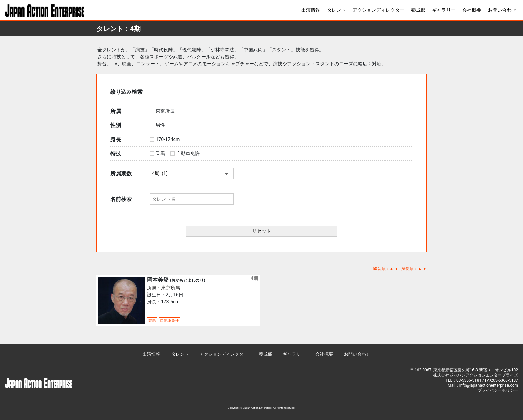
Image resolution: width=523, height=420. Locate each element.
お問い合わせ (502, 10)
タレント (336, 10)
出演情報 (311, 10)
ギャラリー (444, 10)
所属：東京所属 (163, 288)
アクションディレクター (378, 10)
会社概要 (472, 10)
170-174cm (168, 139)
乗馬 (160, 153)
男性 (160, 125)
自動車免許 (188, 153)
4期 (254, 278)
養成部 (418, 10)
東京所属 (165, 111)
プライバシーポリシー (498, 390)
